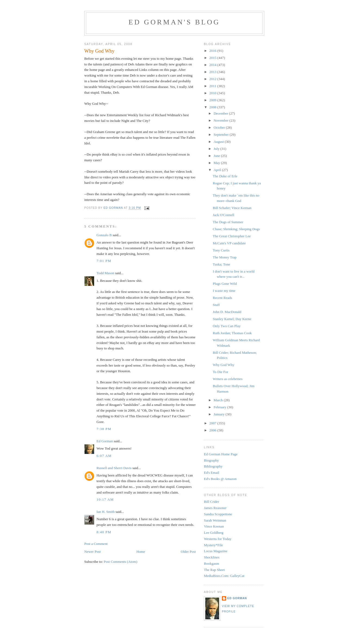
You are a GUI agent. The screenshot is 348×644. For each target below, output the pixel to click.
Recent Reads (222, 298)
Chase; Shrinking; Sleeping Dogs (236, 229)
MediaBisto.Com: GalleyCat (224, 576)
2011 (213, 86)
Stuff (216, 305)
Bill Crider (212, 502)
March (219, 400)
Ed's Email (212, 473)
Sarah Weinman (215, 520)
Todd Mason (105, 273)
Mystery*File (213, 545)
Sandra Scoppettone (218, 514)
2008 (213, 107)
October (220, 127)
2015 (213, 58)
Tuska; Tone (221, 264)
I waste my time (224, 291)
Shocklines (212, 557)
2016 (213, 51)
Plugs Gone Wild (225, 284)
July (217, 149)
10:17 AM (105, 499)
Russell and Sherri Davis (114, 468)
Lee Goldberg (214, 533)
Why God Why (223, 365)
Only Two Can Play (227, 326)
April (218, 170)
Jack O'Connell (223, 215)
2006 (213, 430)
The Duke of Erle (225, 176)
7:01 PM (104, 261)
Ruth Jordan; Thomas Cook (232, 333)
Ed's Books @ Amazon (220, 479)
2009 (213, 100)
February (220, 407)
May (217, 163)
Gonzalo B (104, 235)
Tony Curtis (221, 250)
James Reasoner (215, 508)
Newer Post (92, 552)
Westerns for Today (218, 539)
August (219, 142)
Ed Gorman (105, 441)
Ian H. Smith (106, 512)
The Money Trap (224, 257)
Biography (211, 460)
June (217, 156)
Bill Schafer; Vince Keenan (232, 208)
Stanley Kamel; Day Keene (232, 319)
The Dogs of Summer (228, 222)
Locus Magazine (216, 551)
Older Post (188, 552)
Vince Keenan (214, 526)
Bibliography (213, 466)
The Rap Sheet (214, 570)
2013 (213, 72)
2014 (213, 65)
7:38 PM (104, 429)
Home (141, 552)
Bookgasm (212, 563)
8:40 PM (104, 532)
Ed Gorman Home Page (221, 454)
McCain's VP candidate (229, 243)
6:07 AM (104, 456)
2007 (213, 423)
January (220, 414)
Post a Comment (96, 544)
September (222, 135)
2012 (213, 79)
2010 (213, 93)
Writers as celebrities (227, 379)
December (221, 113)
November (222, 120)
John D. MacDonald (227, 312)
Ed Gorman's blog (174, 22)
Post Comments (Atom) (121, 562)
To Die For (220, 372)
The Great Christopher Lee (232, 236)
